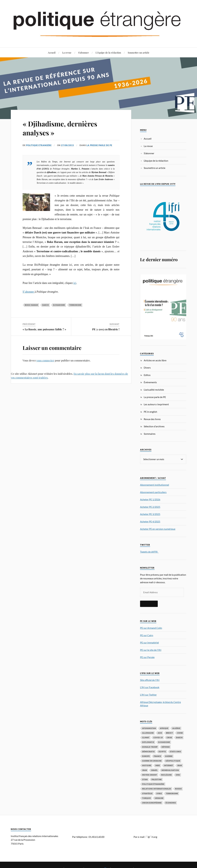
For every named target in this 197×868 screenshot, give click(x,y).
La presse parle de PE (99, 145)
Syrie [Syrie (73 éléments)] (159, 793)
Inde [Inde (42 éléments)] (158, 765)
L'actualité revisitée (154, 390)
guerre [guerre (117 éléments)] (169, 756)
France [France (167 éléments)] (157, 756)
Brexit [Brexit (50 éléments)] (170, 733)
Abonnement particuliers (153, 492)
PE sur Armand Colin (151, 628)
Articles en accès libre (155, 360)
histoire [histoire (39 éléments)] (147, 765)
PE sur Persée (147, 657)
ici (75, 283)
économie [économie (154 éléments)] (171, 803)
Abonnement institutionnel (155, 485)
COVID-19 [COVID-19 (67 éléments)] (158, 737)
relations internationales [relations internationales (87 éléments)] (157, 789)
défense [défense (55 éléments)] (166, 747)
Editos (147, 375)
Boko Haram (31, 305)
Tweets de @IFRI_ (149, 552)
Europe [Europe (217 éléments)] (146, 756)
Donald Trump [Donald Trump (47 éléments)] (150, 747)
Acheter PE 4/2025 (150, 521)
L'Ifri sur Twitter (148, 694)
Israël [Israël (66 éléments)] (154, 770)
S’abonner (83, 53)
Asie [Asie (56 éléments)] (160, 733)
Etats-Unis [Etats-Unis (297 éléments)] (175, 751)
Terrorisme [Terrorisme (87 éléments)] (172, 793)
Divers (147, 368)
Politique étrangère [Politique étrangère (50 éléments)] (153, 784)
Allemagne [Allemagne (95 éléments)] (148, 733)
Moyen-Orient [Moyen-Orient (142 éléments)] (150, 775)
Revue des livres (152, 419)
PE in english (150, 412)
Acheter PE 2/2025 (150, 507)
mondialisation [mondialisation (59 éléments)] (170, 770)
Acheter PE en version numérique (158, 529)
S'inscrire (149, 604)
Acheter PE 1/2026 (150, 499)
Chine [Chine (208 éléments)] (180, 733)
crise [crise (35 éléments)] (169, 737)
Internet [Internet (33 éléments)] (169, 765)
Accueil (52, 53)
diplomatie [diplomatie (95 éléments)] (148, 742)
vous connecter (45, 360)
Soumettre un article (139, 53)
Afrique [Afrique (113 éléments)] (164, 728)
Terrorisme (75, 305)
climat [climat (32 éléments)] (146, 737)
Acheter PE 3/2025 (150, 514)
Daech (46, 305)
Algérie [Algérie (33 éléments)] (176, 728)
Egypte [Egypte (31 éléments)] (162, 751)
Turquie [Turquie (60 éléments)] (147, 798)
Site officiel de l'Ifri (150, 680)
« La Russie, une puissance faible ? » (44, 329)
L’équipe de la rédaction (108, 53)
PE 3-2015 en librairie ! (106, 329)
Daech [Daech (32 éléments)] (179, 737)
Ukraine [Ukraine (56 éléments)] (159, 798)
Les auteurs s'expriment (156, 404)
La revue (67, 53)
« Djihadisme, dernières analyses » (60, 128)
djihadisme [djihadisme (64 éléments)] (164, 742)
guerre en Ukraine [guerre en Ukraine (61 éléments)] (152, 761)
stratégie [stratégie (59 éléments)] (147, 793)
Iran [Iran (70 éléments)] (145, 770)
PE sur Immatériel (149, 642)
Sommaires (150, 434)
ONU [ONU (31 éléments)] (178, 775)
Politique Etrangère (39, 145)
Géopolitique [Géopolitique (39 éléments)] (173, 761)
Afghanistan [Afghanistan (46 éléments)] (149, 728)
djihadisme (59, 305)
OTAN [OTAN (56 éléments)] (145, 779)
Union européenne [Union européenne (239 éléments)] (152, 803)
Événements (150, 382)
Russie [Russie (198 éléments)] (178, 789)
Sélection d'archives (154, 426)
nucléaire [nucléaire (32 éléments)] (166, 775)
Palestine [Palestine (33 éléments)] (157, 779)
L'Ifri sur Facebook (150, 687)
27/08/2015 (68, 145)
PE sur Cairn (147, 635)
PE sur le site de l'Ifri (151, 650)
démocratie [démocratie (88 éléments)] (148, 751)
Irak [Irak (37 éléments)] (180, 765)
